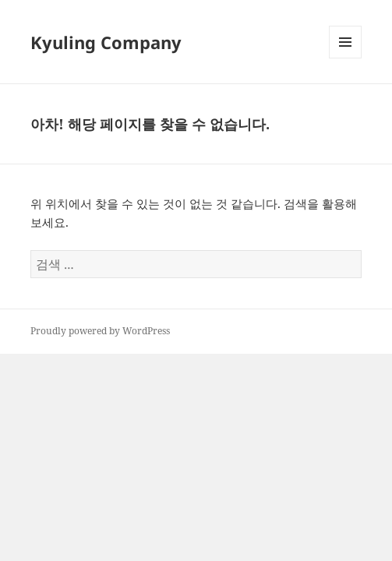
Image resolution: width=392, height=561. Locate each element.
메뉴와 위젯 (345, 58)
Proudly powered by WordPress (100, 331)
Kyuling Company (106, 42)
